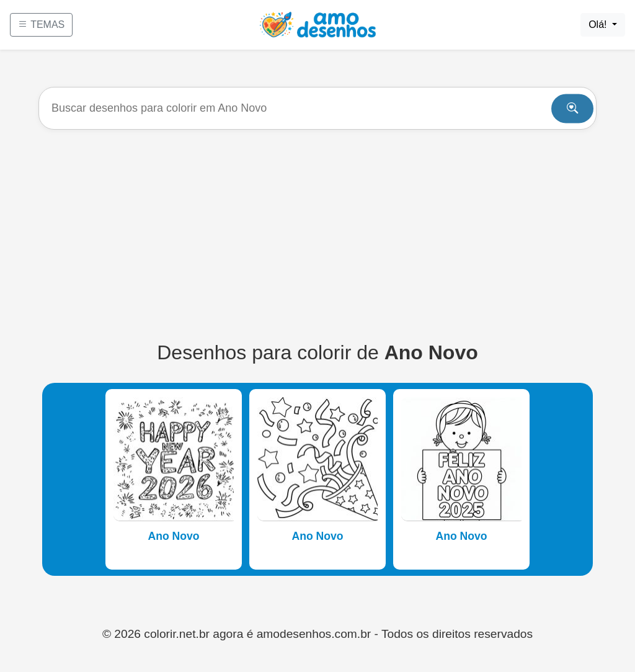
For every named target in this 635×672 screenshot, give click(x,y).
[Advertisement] (317, 235)
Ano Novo (173, 536)
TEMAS (41, 25)
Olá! (599, 25)
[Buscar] (317, 108)
